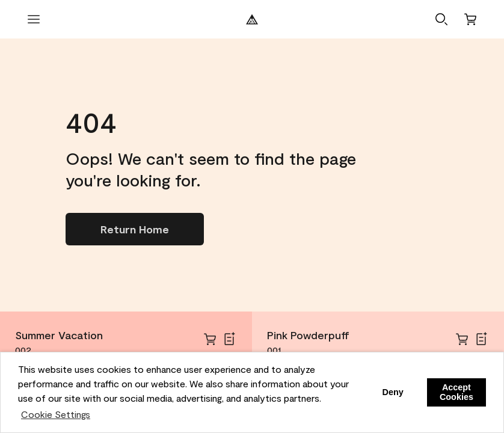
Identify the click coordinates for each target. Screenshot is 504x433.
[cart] (210, 339)
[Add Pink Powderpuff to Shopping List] (481, 339)
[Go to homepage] (135, 229)
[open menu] (34, 19)
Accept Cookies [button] (456, 392)
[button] (441, 19)
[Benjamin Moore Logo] (252, 19)
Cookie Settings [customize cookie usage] (56, 414)
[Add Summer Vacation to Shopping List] (229, 339)
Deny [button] (392, 392)
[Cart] (470, 19)
